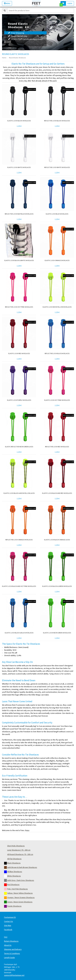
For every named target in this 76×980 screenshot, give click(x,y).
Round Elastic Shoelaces (17, 58)
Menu (7, 3)
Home (4, 58)
